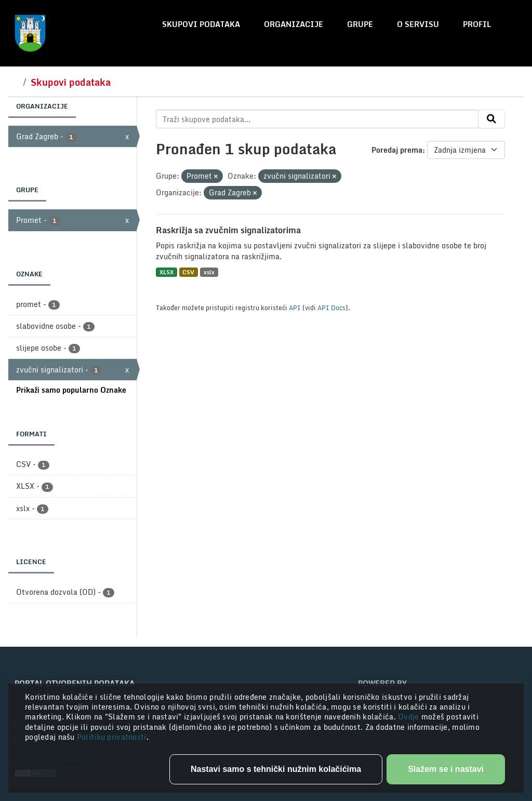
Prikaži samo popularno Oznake (71, 390)
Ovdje (410, 717)
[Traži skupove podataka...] (317, 119)
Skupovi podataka (201, 24)
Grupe (360, 24)
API (295, 308)
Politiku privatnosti (112, 737)
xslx (209, 272)
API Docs (331, 308)
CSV (188, 272)
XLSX (167, 272)
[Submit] (491, 119)
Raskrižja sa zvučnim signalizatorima (228, 230)
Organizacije (294, 24)
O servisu (418, 24)
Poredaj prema (397, 150)
